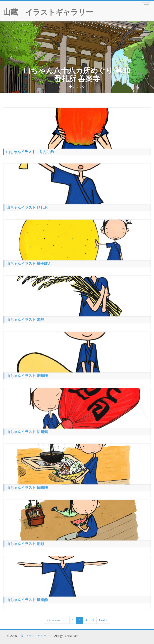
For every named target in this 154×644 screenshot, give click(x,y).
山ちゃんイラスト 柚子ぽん (30, 263)
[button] (12, 57)
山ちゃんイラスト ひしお (28, 207)
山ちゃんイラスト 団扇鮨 (28, 431)
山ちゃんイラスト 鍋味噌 (28, 487)
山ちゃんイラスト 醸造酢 (28, 599)
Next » (103, 620)
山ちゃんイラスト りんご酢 (30, 152)
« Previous (53, 620)
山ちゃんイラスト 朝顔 (26, 543)
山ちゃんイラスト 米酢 (26, 319)
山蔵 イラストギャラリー (35, 636)
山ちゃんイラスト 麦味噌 (28, 375)
